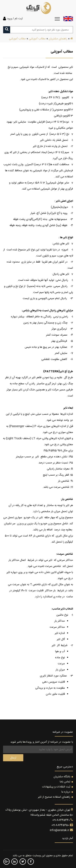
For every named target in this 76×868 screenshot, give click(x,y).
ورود (9, 19)
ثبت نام (19, 19)
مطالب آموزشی (37, 39)
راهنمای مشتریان (58, 39)
